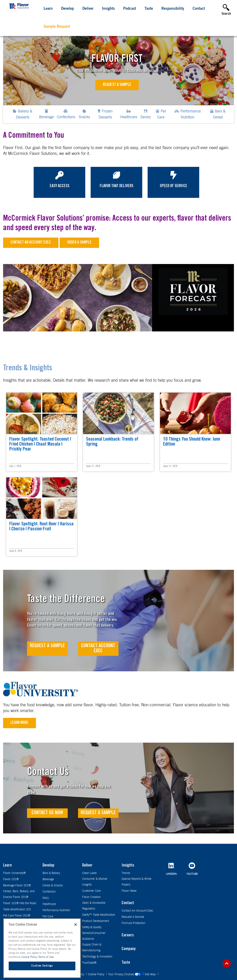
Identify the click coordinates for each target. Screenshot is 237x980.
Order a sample (79, 243)
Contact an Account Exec (31, 243)
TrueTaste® (89, 963)
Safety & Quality (92, 927)
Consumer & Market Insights (95, 882)
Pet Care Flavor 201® (17, 916)
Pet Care (48, 917)
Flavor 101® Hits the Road (20, 903)
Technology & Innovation (97, 957)
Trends (126, 873)
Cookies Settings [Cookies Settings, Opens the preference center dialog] (42, 966)
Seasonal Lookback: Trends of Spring (112, 442)
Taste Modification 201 (17, 909)
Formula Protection (133, 923)
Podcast (130, 9)
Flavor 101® (11, 879)
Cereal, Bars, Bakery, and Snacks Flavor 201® (19, 894)
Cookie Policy (97, 974)
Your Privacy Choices (125, 974)
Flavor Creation (91, 897)
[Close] (76, 925)
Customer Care (91, 891)
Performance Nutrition (56, 910)
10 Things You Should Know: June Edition (192, 442)
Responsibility (173, 9)
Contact (199, 9)
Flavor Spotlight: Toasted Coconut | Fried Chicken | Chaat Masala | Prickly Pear (40, 445)
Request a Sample (117, 85)
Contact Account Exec (98, 649)
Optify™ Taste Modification (99, 915)
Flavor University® (14, 873)
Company (129, 949)
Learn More (20, 723)
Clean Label (89, 873)
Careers (128, 936)
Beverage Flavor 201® (17, 886)
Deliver (88, 9)
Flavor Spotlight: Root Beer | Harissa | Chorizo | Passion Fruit (41, 527)
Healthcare (49, 904)
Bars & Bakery (51, 873)
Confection (49, 892)
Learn (48, 9)
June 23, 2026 (93, 466)
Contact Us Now (47, 813)
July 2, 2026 (15, 466)
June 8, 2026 (16, 551)
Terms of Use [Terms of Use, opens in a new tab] (46, 957)
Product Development (96, 921)
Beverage (48, 879)
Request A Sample (47, 646)
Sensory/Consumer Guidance (94, 936)
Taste (149, 9)
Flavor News (129, 891)
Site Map (151, 974)
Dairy (46, 898)
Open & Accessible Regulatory (94, 906)
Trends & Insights (28, 369)
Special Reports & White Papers (136, 882)
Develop (68, 9)
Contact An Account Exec (137, 911)
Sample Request (57, 27)
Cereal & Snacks (53, 886)
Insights (108, 9)
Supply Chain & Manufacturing (92, 948)
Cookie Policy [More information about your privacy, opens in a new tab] (30, 957)
